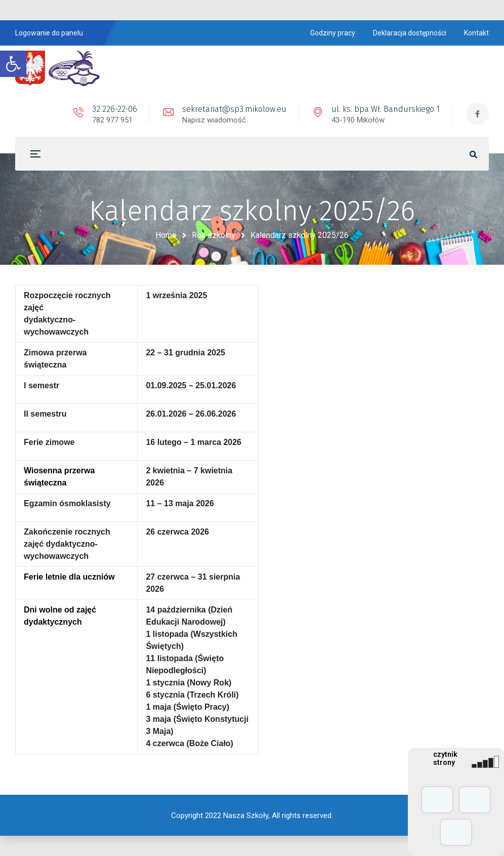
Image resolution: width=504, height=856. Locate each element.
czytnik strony (445, 758)
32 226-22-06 (115, 109)
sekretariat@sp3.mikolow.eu (234, 109)
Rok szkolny (214, 235)
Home (166, 235)
